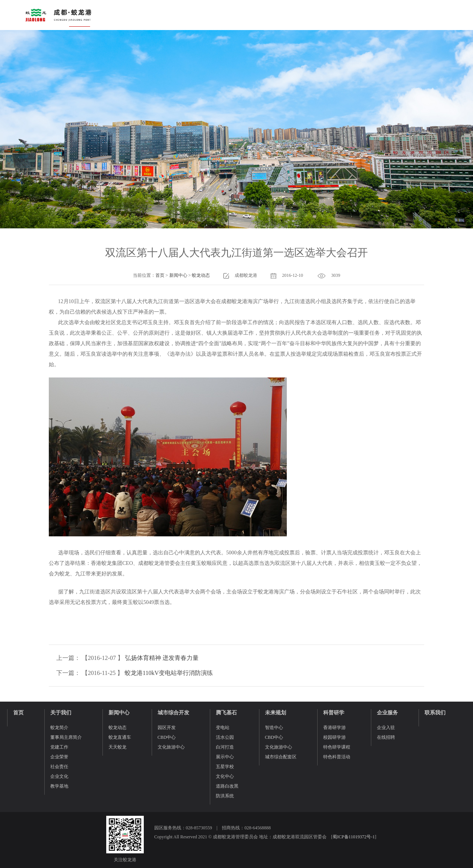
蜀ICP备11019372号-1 (354, 837)
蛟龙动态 (201, 275)
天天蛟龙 (117, 747)
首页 (160, 275)
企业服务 (387, 713)
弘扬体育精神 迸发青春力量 (162, 658)
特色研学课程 (337, 747)
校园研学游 (334, 737)
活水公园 (225, 737)
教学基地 (59, 786)
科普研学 (334, 713)
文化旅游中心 (171, 747)
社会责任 (59, 767)
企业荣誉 (59, 757)
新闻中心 (178, 275)
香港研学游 (334, 728)
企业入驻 (386, 728)
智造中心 (274, 728)
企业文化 (59, 776)
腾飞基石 (226, 713)
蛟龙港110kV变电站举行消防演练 (169, 673)
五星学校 (225, 767)
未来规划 (276, 713)
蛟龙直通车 (120, 737)
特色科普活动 (337, 757)
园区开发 (167, 728)
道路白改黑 (227, 786)
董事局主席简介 (66, 737)
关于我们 (61, 713)
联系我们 (435, 713)
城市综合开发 (173, 713)
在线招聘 (386, 737)
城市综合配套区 (281, 757)
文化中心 (225, 776)
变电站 (223, 728)
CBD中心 (167, 737)
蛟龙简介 (59, 728)
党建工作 (59, 747)
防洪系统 (225, 796)
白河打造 (225, 747)
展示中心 (225, 757)
